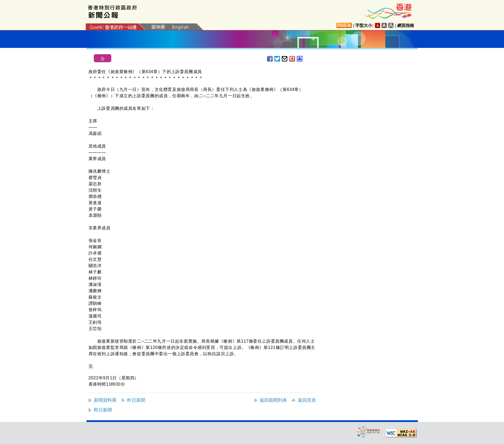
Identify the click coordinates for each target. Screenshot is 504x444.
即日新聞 (103, 410)
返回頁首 (307, 400)
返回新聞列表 (273, 400)
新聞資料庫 (105, 400)
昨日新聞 (136, 400)
